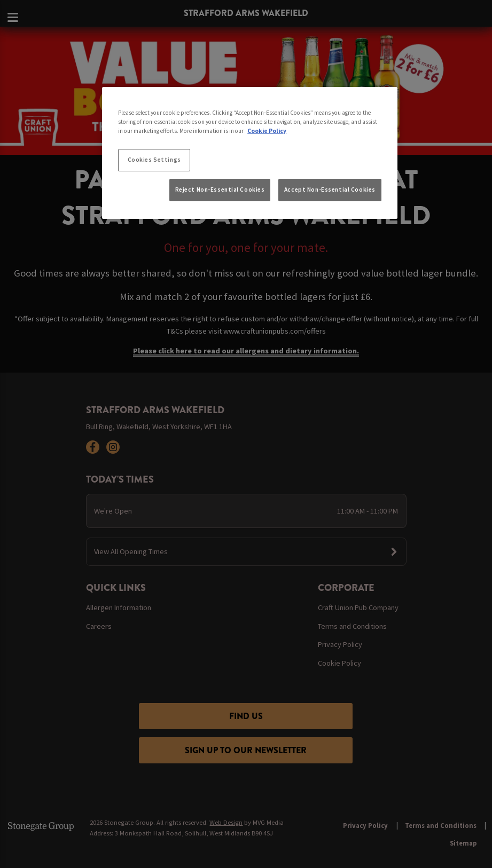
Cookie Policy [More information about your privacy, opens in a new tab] (267, 131)
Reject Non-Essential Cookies (220, 190)
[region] (250, 153)
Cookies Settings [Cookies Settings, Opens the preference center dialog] (154, 160)
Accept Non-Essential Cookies (330, 190)
